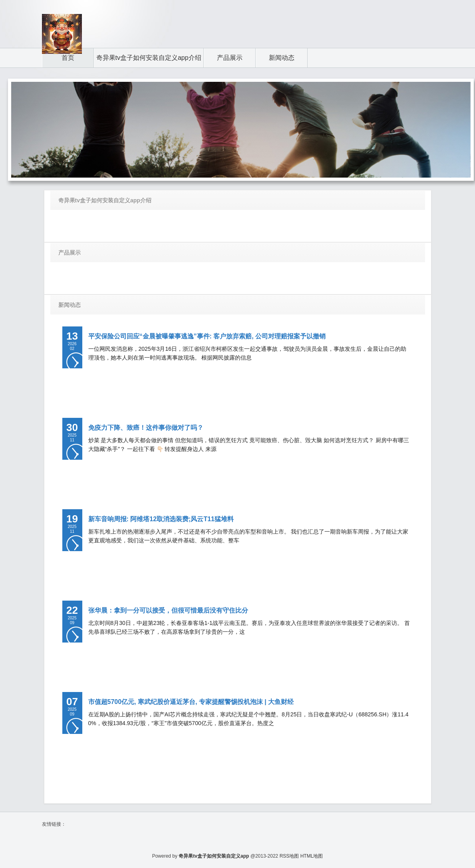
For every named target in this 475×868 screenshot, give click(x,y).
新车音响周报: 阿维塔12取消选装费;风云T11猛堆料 (161, 519)
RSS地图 (289, 856)
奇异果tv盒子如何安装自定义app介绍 (105, 200)
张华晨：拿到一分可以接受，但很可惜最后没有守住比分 (168, 610)
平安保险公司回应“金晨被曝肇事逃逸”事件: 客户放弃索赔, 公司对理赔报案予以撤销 (207, 336)
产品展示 (70, 253)
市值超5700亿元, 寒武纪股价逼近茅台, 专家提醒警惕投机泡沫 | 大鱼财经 (191, 702)
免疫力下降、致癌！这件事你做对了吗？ (146, 428)
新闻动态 (70, 305)
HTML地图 (312, 856)
